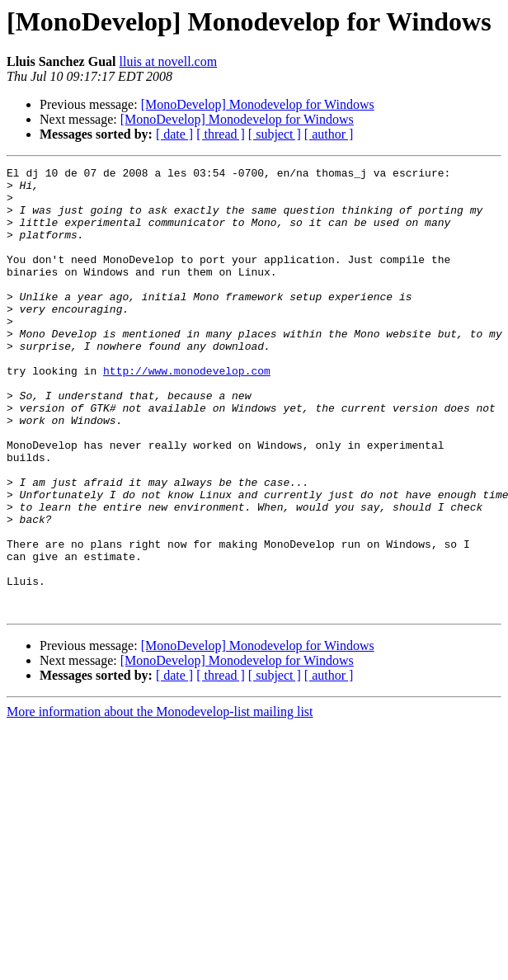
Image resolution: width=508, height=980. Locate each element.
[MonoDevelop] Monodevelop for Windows (258, 104)
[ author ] (329, 134)
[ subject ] (275, 134)
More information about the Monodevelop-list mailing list (160, 801)
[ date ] (174, 134)
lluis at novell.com (168, 61)
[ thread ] (221, 134)
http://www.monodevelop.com (187, 412)
